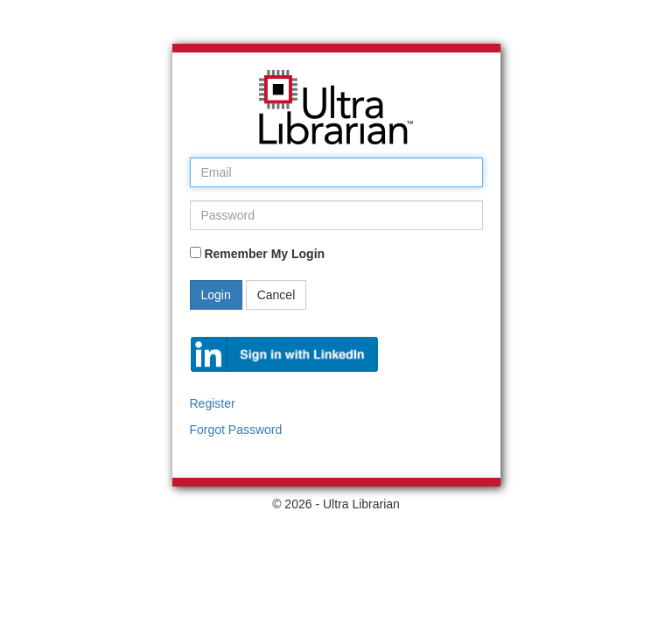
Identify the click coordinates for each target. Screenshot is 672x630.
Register (213, 403)
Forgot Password (236, 430)
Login (216, 295)
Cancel (276, 295)
